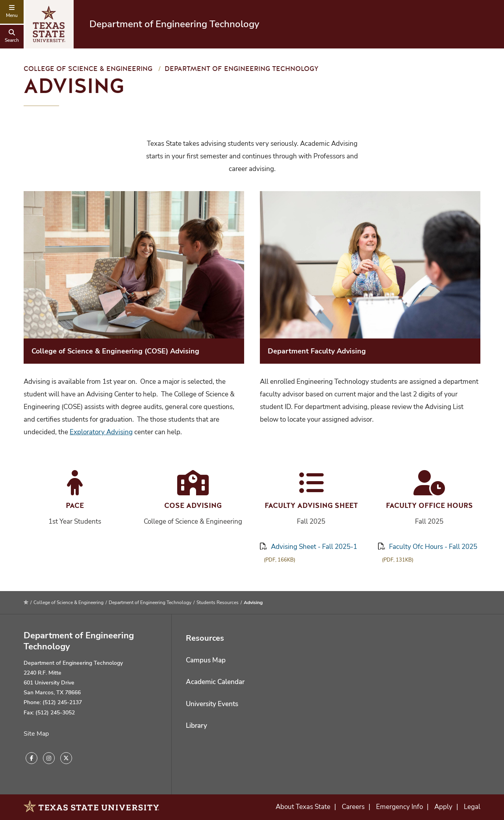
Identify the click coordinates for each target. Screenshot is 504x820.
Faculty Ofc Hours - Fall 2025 (428, 547)
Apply (443, 807)
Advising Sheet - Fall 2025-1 (309, 547)
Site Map (36, 734)
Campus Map (206, 660)
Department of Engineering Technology (174, 24)
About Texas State (303, 807)
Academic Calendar (215, 682)
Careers (353, 807)
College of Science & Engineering (88, 69)
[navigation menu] (12, 12)
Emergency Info (399, 807)
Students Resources (218, 602)
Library (196, 726)
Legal (472, 807)
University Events (212, 704)
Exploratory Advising (101, 432)
